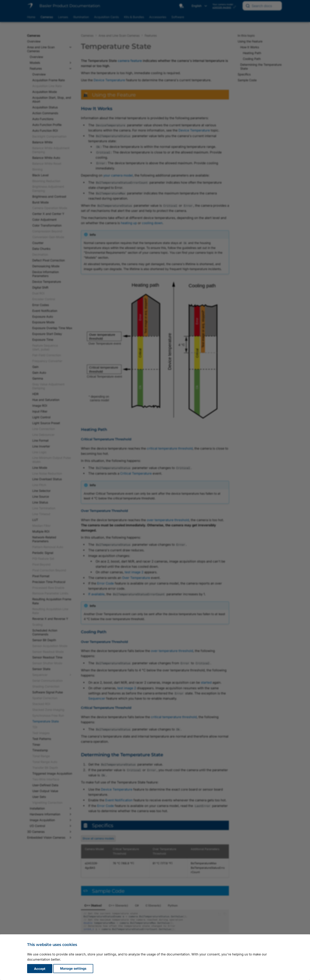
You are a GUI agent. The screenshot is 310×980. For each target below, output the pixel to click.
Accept (40, 969)
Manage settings (73, 969)
